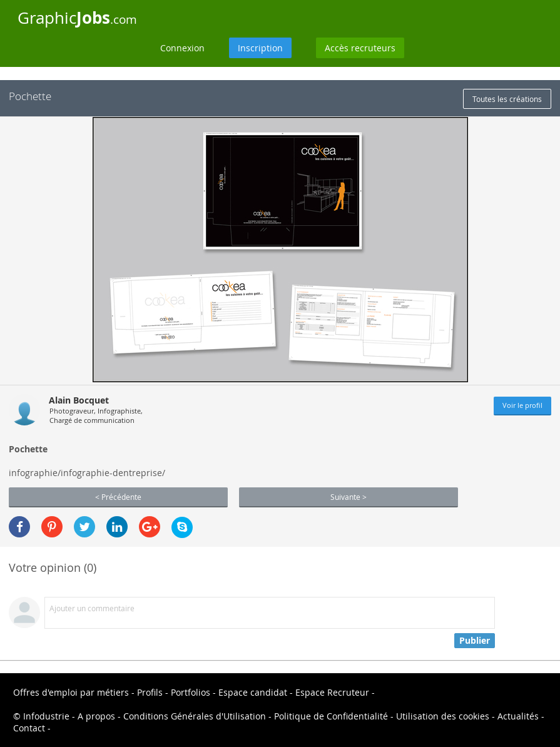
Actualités (518, 716)
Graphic (77, 18)
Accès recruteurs (360, 48)
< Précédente (118, 497)
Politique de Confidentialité (331, 716)
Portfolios (191, 692)
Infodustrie (46, 716)
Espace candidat (253, 692)
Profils (150, 692)
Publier (475, 640)
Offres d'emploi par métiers (71, 692)
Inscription (260, 48)
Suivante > (349, 497)
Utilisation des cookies (443, 716)
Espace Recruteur (332, 692)
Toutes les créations (507, 99)
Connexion (182, 48)
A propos (96, 716)
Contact (29, 728)
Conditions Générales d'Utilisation (195, 716)
